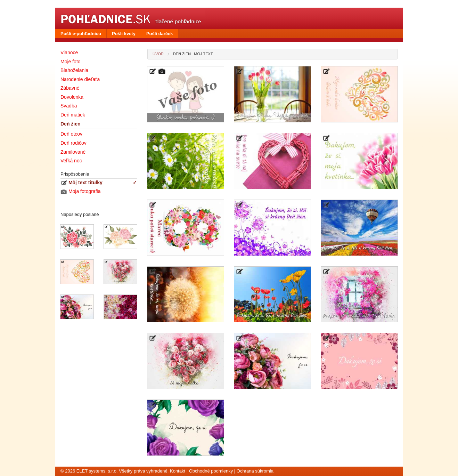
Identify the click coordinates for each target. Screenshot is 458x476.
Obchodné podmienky (211, 471)
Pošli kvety (124, 34)
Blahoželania (74, 70)
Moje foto (71, 62)
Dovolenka (72, 97)
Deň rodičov (73, 143)
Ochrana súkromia (255, 471)
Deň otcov (71, 134)
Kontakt (178, 471)
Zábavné (70, 88)
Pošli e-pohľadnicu (81, 34)
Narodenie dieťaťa (80, 79)
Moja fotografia (81, 191)
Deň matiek (73, 115)
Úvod (158, 54)
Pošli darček (160, 34)
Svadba (69, 106)
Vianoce (69, 53)
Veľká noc (71, 161)
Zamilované (73, 152)
